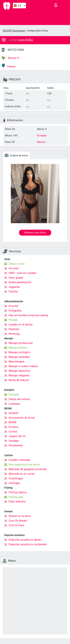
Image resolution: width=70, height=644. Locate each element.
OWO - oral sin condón (22, 273)
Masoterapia (16, 362)
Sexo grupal (16, 278)
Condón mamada (19, 460)
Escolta (13, 306)
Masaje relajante (19, 375)
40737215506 (16, 50)
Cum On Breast (18, 521)
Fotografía (15, 311)
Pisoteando (16, 445)
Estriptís (14, 395)
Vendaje (14, 441)
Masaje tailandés (19, 357)
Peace (9, 66)
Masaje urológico (20, 352)
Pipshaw (14, 329)
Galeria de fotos (16, 155)
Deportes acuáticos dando (25, 540)
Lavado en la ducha (21, 325)
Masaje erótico (18, 348)
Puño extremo (17, 502)
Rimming (14, 334)
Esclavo (14, 427)
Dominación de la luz (22, 418)
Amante (13, 413)
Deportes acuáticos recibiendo (28, 544)
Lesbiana (14, 404)
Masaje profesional (21, 343)
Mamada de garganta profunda (28, 469)
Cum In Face (16, 525)
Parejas (13, 320)
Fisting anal (16, 497)
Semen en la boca (20, 516)
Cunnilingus (16, 478)
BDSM (12, 422)
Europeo (42, 135)
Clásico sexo (17, 264)
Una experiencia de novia (24, 465)
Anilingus (14, 483)
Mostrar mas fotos (35, 232)
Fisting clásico (18, 492)
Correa (13, 432)
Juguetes (14, 287)
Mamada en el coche (22, 474)
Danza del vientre (19, 399)
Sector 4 (10, 58)
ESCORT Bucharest (14, 31)
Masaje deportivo (19, 371)
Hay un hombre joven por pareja (28, 315)
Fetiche (13, 292)
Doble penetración (20, 282)
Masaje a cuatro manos (23, 366)
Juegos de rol (17, 436)
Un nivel (14, 268)
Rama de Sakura (19, 380)
